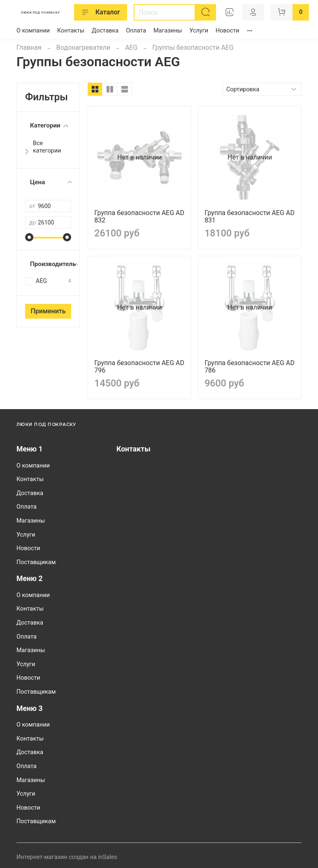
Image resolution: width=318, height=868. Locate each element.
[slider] (29, 237)
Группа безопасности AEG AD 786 (250, 367)
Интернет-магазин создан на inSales (67, 857)
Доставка (105, 31)
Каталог (101, 12)
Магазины (168, 31)
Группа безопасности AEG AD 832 (139, 216)
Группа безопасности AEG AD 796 (139, 367)
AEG (131, 47)
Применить (48, 311)
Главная (29, 47)
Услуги (199, 31)
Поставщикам (36, 562)
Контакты (71, 31)
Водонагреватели (83, 47)
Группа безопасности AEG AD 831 (250, 216)
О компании (33, 31)
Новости (227, 31)
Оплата (136, 31)
